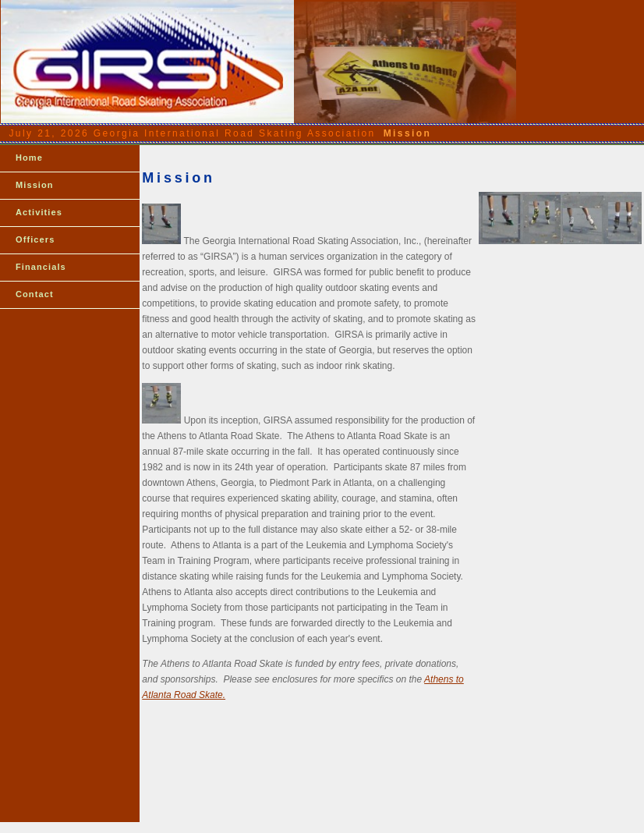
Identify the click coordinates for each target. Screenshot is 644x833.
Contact (35, 294)
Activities (39, 212)
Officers (35, 239)
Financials (41, 267)
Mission (35, 185)
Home (29, 158)
